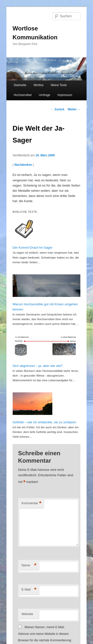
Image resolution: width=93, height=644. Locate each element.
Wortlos (38, 85)
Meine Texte (59, 85)
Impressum (65, 95)
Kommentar (31, 503)
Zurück (57, 109)
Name (29, 565)
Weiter (74, 109)
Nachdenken (23, 165)
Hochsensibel (23, 95)
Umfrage (44, 95)
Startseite (20, 85)
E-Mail (29, 590)
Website (27, 614)
